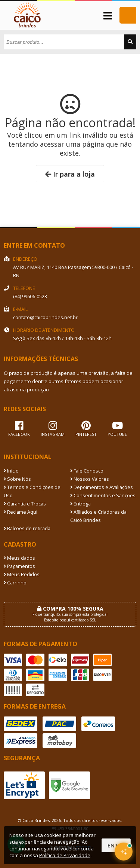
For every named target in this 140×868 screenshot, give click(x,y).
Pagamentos (19, 566)
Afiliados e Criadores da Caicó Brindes (98, 516)
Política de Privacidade (65, 855)
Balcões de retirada (27, 528)
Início (11, 471)
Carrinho (15, 583)
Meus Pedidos (22, 574)
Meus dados (19, 558)
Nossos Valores (90, 479)
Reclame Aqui (21, 512)
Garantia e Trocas (25, 504)
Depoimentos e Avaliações (102, 487)
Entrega (80, 504)
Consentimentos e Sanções (103, 496)
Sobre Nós (17, 479)
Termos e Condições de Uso (32, 491)
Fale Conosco (87, 471)
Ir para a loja (70, 174)
